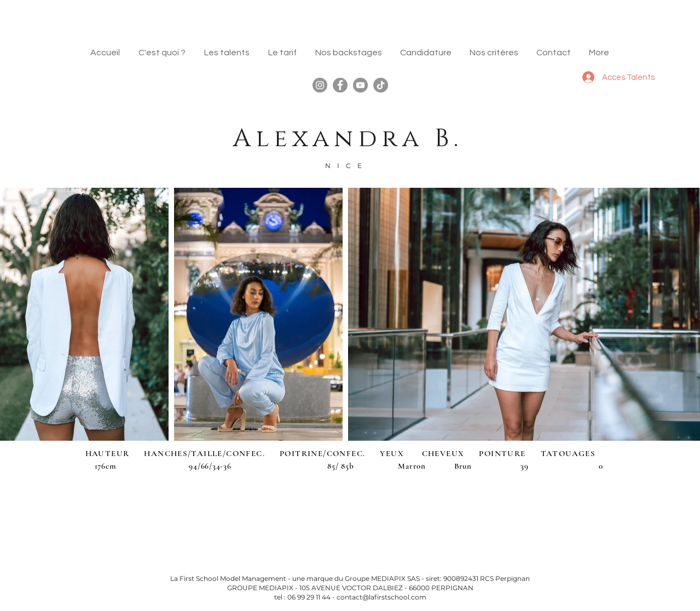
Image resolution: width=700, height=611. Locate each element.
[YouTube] (360, 85)
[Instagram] (320, 85)
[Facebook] (340, 85)
